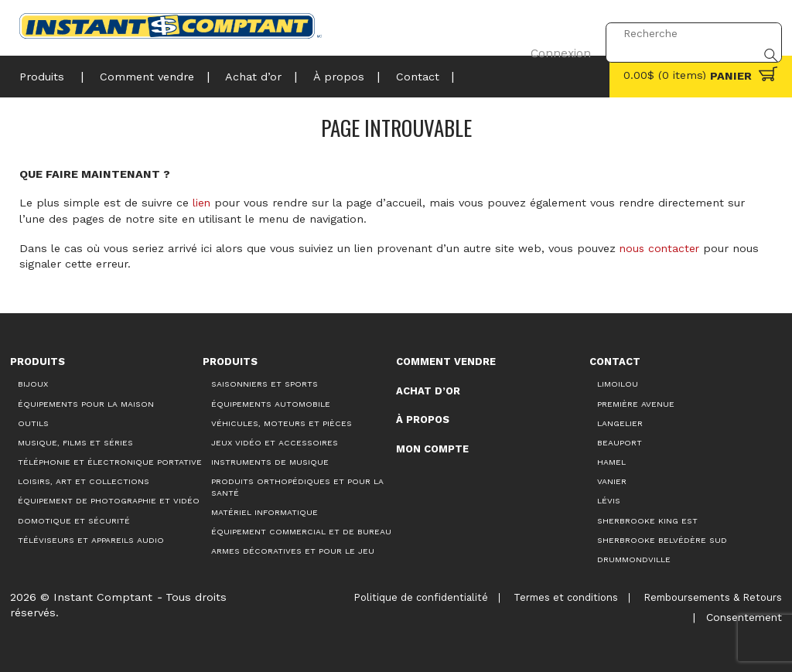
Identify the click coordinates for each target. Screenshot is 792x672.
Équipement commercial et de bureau (301, 531)
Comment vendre (144, 75)
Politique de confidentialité (420, 597)
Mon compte (432, 448)
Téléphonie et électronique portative (110, 461)
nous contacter (661, 247)
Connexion (556, 33)
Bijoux (33, 384)
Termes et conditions (566, 597)
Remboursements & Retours (713, 597)
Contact (405, 75)
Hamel (611, 461)
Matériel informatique (265, 512)
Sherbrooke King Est (647, 520)
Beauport (620, 442)
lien (202, 203)
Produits (42, 75)
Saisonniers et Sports (265, 384)
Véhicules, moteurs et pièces (282, 423)
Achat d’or (248, 75)
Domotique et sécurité (74, 520)
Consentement (742, 612)
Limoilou (618, 384)
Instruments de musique (270, 461)
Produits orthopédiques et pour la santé (297, 486)
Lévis (609, 501)
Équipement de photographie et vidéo (109, 501)
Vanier (612, 481)
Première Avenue (636, 403)
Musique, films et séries (75, 442)
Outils (33, 423)
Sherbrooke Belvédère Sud (662, 539)
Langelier (620, 423)
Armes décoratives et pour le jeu (293, 551)
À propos (330, 75)
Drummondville (634, 559)
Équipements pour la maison (86, 403)
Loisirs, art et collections (84, 481)
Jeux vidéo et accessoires (275, 442)
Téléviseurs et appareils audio (91, 539)
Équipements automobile (271, 403)
